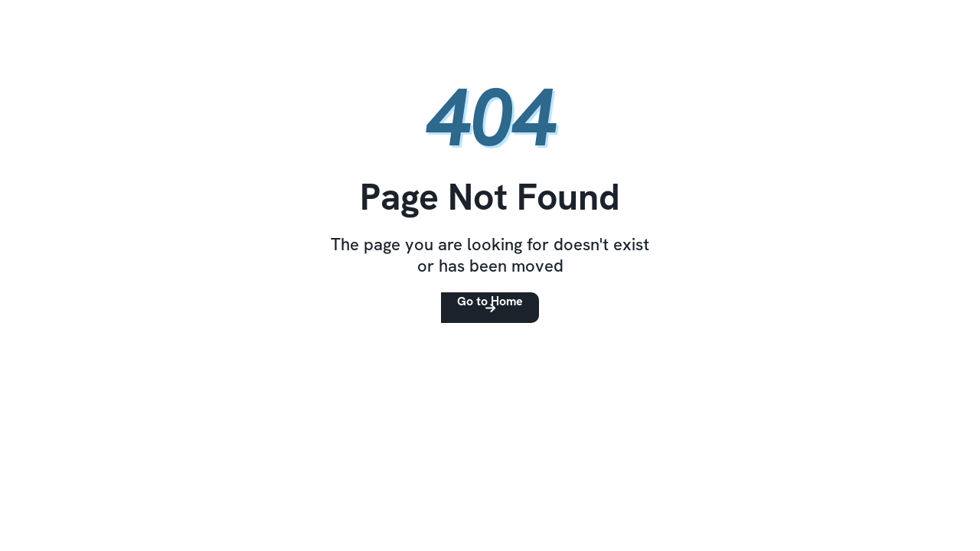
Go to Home (490, 301)
